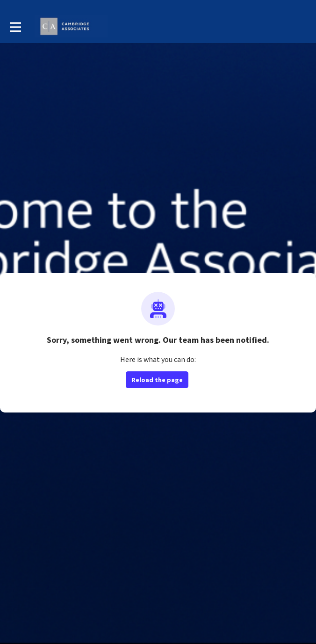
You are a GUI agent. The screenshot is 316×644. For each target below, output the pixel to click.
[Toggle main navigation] (15, 27)
